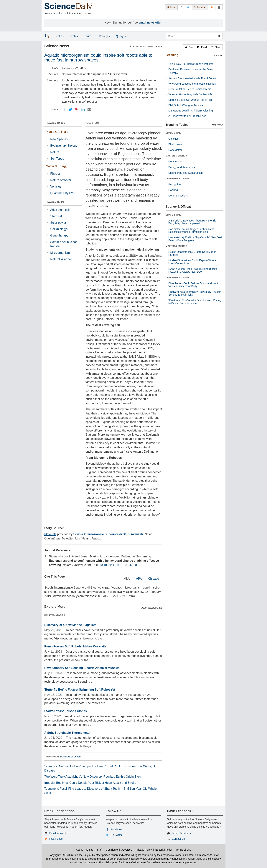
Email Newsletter (59, 833)
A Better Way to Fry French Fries (187, 116)
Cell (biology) (59, 229)
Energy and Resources (182, 167)
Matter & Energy (57, 166)
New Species (59, 139)
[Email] (89, 109)
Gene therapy (59, 235)
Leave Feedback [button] (182, 833)
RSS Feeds (56, 839)
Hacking (173, 190)
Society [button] (105, 36)
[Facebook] (64, 109)
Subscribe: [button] (200, 7)
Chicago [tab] (154, 579)
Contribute (112, 850)
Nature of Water (61, 180)
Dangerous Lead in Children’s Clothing (191, 111)
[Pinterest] (77, 109)
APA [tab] (139, 579)
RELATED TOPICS (55, 123)
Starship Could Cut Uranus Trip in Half (190, 100)
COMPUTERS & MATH (177, 179)
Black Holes (175, 144)
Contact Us (178, 839)
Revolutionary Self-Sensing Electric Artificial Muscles (82, 668)
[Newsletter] (219, 7)
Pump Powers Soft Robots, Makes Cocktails (75, 646)
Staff (100, 850)
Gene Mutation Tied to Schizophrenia (190, 89)
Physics (55, 174)
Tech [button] (74, 36)
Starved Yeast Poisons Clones (66, 711)
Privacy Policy (144, 850)
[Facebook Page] (181, 7)
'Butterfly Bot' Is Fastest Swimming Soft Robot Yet (80, 690)
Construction (176, 161)
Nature (55, 152)
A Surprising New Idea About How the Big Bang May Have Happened (192, 222)
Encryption (174, 184)
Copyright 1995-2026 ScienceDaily (68, 855)
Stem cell (56, 216)
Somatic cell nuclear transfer (64, 244)
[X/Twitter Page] (188, 7)
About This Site (85, 850)
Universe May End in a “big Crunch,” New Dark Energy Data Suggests (195, 239)
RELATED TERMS (55, 202)
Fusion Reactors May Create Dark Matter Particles (192, 253)
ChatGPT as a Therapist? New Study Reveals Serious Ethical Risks (195, 293)
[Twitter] (70, 109)
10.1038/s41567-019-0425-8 (118, 565)
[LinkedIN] (83, 109)
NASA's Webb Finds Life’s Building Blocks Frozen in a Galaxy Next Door (193, 270)
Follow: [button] (171, 7)
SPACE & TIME (173, 133)
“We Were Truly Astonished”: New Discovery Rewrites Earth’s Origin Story (93, 777)
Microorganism (60, 253)
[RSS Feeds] (212, 7)
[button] (189, 47)
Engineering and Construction (185, 173)
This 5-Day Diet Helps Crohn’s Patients (191, 64)
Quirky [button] (121, 36)
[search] (219, 36)
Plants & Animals (57, 132)
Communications (178, 196)
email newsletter (150, 23)
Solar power (58, 223)
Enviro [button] (89, 36)
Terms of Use (183, 850)
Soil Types (57, 159)
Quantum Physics (62, 193)
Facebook (116, 829)
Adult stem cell (60, 210)
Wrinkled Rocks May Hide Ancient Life (190, 94)
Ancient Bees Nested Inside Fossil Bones (192, 78)
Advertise (127, 850)
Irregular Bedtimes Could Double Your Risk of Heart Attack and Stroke (90, 783)
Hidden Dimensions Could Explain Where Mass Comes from (192, 262)
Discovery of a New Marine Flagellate (70, 625)
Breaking (172, 55)
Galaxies (173, 139)
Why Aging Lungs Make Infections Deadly (192, 84)
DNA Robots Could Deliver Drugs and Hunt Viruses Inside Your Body (193, 285)
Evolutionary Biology (64, 146)
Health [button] (60, 36)
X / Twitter (116, 835)
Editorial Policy (164, 850)
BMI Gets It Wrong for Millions (186, 105)
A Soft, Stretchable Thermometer (67, 733)
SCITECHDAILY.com (70, 757)
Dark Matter (175, 150)
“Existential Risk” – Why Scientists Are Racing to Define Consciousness (195, 302)
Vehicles (56, 187)
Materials (50, 534)
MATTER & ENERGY (176, 156)
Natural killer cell (61, 259)
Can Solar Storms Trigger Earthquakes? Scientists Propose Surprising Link (191, 230)
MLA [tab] (127, 579)
